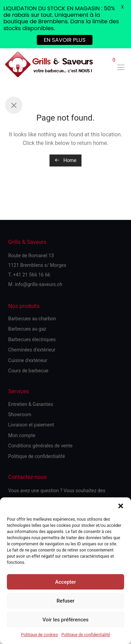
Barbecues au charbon (32, 319)
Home (65, 160)
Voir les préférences (66, 620)
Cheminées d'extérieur (32, 350)
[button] (121, 506)
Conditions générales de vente (40, 446)
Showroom (20, 414)
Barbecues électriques (32, 339)
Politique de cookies (39, 635)
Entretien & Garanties (31, 404)
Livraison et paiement (31, 425)
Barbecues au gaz (27, 329)
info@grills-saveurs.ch (39, 284)
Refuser (65, 601)
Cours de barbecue (28, 371)
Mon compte (22, 435)
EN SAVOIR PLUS (65, 40)
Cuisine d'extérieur (28, 360)
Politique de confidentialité (86, 635)
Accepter (65, 582)
